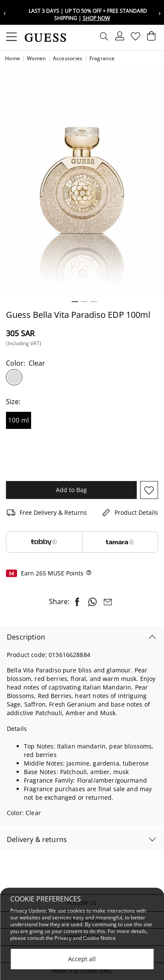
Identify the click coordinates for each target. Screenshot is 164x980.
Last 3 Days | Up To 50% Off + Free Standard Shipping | (88, 15)
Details (17, 729)
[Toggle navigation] (12, 38)
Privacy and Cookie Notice (85, 939)
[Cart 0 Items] (150, 38)
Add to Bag (71, 490)
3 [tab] (94, 302)
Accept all (82, 959)
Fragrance (102, 59)
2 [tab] (84, 302)
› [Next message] (160, 13)
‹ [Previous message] (4, 13)
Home (13, 59)
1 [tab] (75, 302)
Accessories (68, 59)
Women (36, 59)
